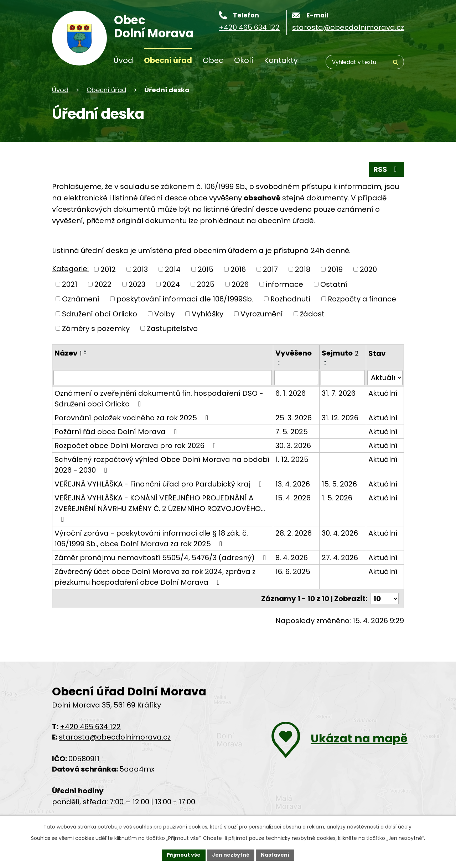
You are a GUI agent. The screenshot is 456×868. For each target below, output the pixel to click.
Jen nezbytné (231, 855)
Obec (213, 60)
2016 (238, 269)
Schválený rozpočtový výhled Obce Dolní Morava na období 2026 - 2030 (162, 465)
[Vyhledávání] (365, 62)
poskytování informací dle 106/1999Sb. (185, 299)
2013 (140, 269)
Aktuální (383, 393)
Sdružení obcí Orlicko (100, 314)
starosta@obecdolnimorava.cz (115, 737)
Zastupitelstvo (172, 328)
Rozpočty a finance (362, 299)
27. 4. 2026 (340, 558)
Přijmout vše (184, 855)
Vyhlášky (208, 314)
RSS (387, 169)
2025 (206, 284)
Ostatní (334, 284)
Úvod (123, 60)
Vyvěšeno (294, 353)
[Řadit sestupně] (85, 354)
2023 (137, 284)
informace (284, 284)
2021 (70, 284)
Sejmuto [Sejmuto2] (340, 353)
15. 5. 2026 (339, 484)
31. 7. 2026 (339, 393)
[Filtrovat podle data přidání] (296, 378)
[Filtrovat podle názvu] (163, 378)
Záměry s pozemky (96, 328)
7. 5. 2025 (292, 432)
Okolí (244, 60)
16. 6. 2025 (293, 572)
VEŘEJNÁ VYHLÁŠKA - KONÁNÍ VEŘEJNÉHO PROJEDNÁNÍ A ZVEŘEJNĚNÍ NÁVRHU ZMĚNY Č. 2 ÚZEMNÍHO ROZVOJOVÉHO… (160, 508)
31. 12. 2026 (340, 418)
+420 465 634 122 (90, 727)
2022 (103, 284)
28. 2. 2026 (294, 533)
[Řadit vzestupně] (85, 351)
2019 (335, 269)
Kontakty (281, 60)
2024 (171, 284)
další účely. (399, 827)
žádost (312, 314)
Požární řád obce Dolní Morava (117, 432)
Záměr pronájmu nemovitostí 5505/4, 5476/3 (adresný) (162, 558)
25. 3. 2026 (294, 418)
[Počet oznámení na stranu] (384, 599)
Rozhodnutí (291, 299)
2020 (368, 269)
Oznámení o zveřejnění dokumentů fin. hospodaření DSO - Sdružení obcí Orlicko (159, 399)
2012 (108, 269)
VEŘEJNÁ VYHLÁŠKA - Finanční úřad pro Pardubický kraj (160, 484)
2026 (240, 284)
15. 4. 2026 (293, 498)
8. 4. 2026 (292, 558)
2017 (270, 269)
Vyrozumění (262, 314)
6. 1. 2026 (291, 393)
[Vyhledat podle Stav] (385, 378)
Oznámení (81, 299)
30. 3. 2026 (293, 446)
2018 (303, 269)
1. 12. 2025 (292, 459)
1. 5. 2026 (337, 498)
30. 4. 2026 (340, 533)
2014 (173, 269)
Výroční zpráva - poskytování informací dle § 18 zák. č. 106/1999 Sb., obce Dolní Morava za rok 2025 (151, 538)
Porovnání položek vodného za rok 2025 (133, 418)
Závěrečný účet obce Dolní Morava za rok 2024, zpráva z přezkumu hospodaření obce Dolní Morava (155, 577)
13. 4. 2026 (293, 484)
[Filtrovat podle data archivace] (343, 378)
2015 (206, 269)
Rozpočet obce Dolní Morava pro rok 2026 (137, 446)
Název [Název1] (68, 353)
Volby (164, 314)
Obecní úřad (168, 60)
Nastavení (275, 855)
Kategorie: (70, 269)
